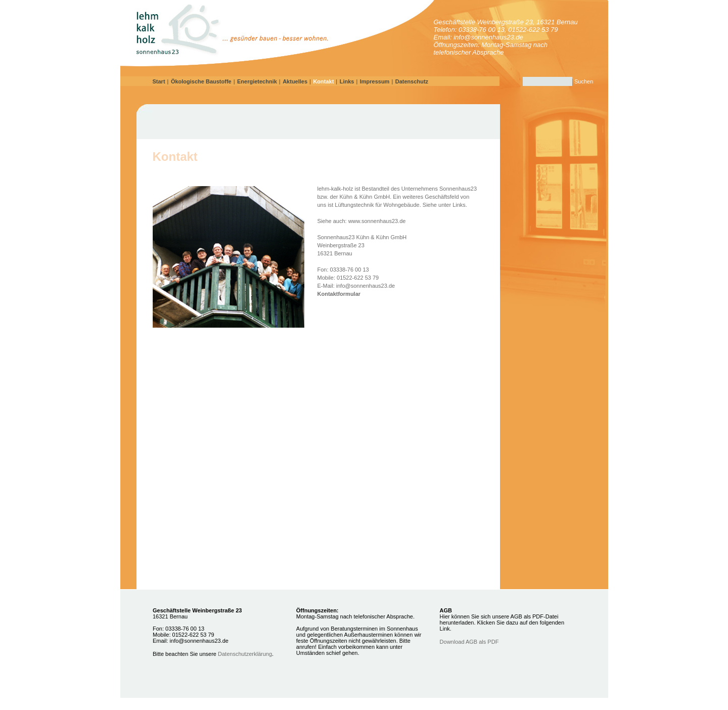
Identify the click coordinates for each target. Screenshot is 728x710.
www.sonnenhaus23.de (377, 221)
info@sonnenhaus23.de (366, 286)
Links (347, 81)
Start (159, 81)
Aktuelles (295, 81)
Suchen (584, 81)
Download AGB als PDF (469, 642)
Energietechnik (257, 81)
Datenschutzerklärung (245, 654)
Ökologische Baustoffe (201, 81)
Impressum (375, 81)
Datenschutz (412, 81)
